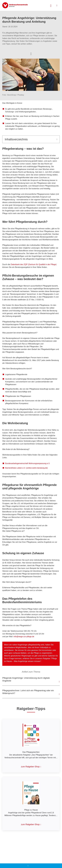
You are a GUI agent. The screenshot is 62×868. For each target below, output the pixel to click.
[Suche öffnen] (51, 5)
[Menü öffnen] (57, 5)
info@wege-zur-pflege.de (24, 637)
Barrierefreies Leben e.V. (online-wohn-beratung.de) (26, 468)
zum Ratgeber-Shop (30, 767)
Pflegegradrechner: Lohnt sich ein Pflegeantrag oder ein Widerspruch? (28, 692)
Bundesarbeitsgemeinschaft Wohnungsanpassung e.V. (28, 463)
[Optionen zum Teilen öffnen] (31, 54)
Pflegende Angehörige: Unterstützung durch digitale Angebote (26, 679)
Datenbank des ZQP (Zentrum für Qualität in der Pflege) (34, 264)
